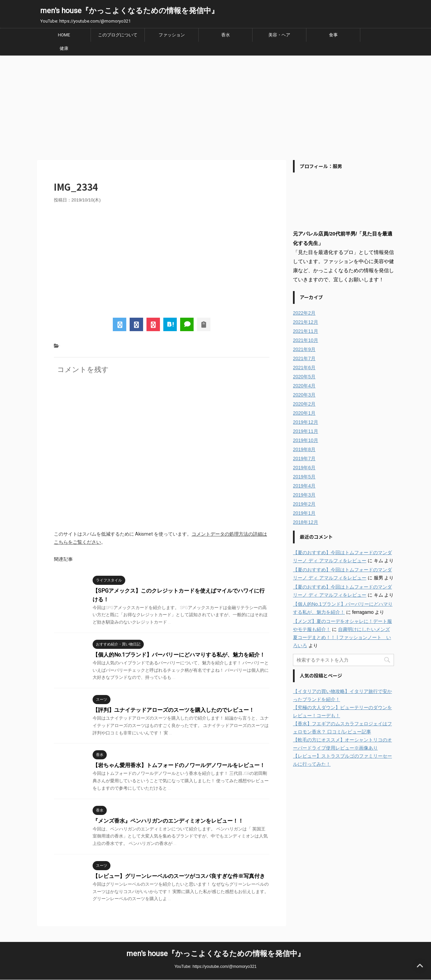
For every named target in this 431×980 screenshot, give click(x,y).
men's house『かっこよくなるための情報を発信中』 (129, 11)
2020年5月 (304, 377)
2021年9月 (304, 349)
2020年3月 (304, 395)
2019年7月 (304, 459)
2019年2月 (304, 504)
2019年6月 (304, 468)
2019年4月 (304, 486)
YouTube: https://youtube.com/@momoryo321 (215, 967)
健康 (64, 48)
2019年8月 (304, 449)
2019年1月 (304, 513)
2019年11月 (306, 431)
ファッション (172, 35)
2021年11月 (306, 331)
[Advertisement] (215, 106)
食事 (333, 35)
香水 (226, 35)
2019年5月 (304, 477)
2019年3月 (304, 495)
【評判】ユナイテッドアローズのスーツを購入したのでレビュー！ (173, 710)
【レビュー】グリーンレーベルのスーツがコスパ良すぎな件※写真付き (179, 876)
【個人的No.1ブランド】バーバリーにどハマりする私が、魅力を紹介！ (179, 655)
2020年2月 (304, 404)
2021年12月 (306, 322)
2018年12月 (306, 522)
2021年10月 (306, 340)
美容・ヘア (279, 35)
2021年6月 (304, 368)
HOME (64, 35)
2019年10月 (306, 440)
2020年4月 (304, 386)
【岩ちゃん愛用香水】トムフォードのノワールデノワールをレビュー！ (179, 765)
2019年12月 (306, 422)
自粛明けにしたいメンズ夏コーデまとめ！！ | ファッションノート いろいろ (342, 637)
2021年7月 (304, 358)
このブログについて (118, 35)
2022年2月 (304, 313)
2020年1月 (304, 413)
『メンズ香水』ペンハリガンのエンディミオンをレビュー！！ (168, 821)
